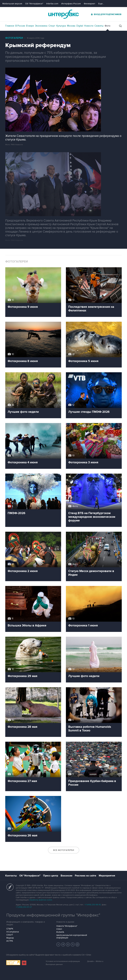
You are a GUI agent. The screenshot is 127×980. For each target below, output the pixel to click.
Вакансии (66, 876)
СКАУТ (10, 935)
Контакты (11, 876)
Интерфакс (63, 14)
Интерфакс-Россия (71, 4)
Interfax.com (52, 4)
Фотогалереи (14, 38)
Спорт (52, 26)
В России (20, 26)
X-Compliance (13, 932)
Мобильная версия (12, 4)
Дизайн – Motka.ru (95, 961)
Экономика (41, 26)
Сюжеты (99, 26)
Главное (10, 26)
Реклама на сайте (86, 876)
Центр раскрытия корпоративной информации (72, 936)
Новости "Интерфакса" (67, 926)
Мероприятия (107, 876)
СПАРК (10, 929)
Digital (80, 26)
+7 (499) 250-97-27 (24, 907)
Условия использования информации (63, 961)
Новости (89, 26)
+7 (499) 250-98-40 (93, 905)
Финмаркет (90, 4)
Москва (71, 26)
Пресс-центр (51, 876)
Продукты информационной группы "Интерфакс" (53, 915)
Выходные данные (54, 964)
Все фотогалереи (64, 850)
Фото (108, 26)
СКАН (59, 929)
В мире (30, 26)
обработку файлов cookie (41, 900)
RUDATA (60, 932)
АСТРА (10, 941)
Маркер (10, 938)
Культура (61, 26)
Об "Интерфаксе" (34, 4)
